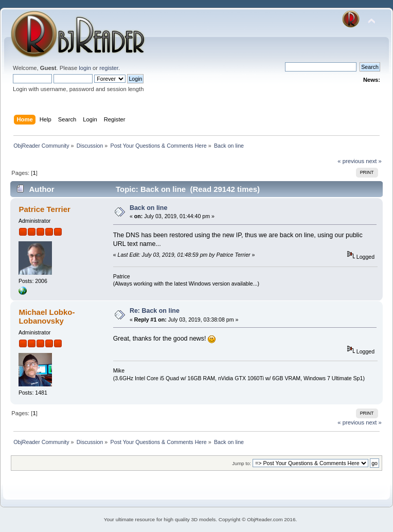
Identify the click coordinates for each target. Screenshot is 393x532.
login (85, 68)
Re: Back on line (155, 311)
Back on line (148, 208)
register (109, 68)
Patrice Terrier (44, 209)
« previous (351, 161)
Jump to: (242, 463)
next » (374, 161)
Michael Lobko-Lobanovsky (47, 316)
